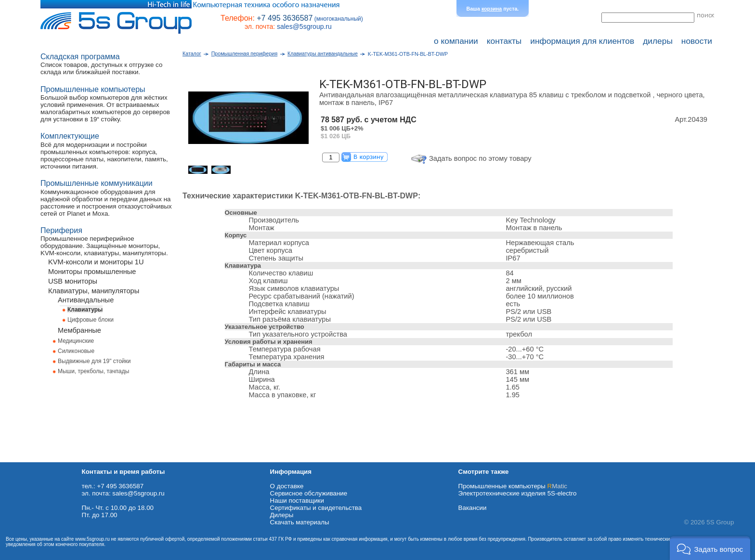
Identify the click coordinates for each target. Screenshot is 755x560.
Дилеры (282, 515)
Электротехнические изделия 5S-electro (518, 493)
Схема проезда (23, 459)
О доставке (287, 486)
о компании (456, 41)
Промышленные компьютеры (513, 486)
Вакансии (473, 508)
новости (697, 41)
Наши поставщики (297, 501)
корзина (492, 9)
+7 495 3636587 (285, 18)
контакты (504, 41)
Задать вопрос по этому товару (480, 158)
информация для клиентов (582, 41)
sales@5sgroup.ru (304, 26)
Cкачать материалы (300, 522)
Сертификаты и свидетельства (316, 508)
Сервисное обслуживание (309, 493)
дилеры (658, 41)
